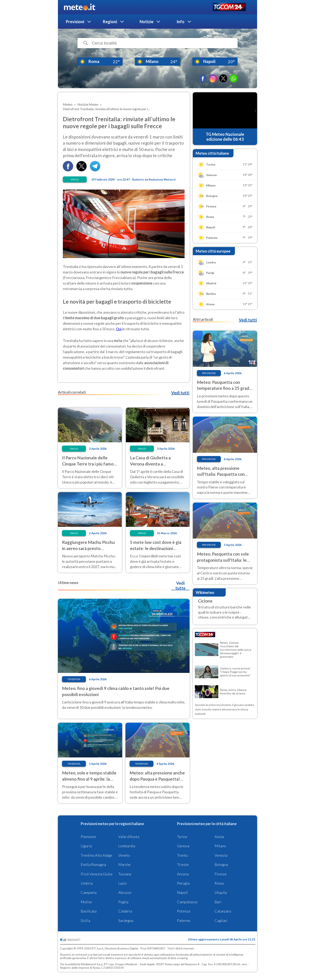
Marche (124, 865)
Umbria (87, 883)
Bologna (221, 865)
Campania (89, 892)
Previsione (209, 373)
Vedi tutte (180, 585)
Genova (183, 846)
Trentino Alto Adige (97, 855)
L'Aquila (221, 892)
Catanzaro (223, 911)
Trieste (183, 865)
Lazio (122, 883)
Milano (220, 846)
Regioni (110, 22)
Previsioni (75, 22)
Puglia (123, 902)
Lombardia (127, 846)
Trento (182, 855)
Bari (218, 902)
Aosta (219, 837)
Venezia (221, 855)
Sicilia (85, 921)
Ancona (183, 874)
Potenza (184, 911)
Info (180, 22)
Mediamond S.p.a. (92, 964)
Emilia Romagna (93, 865)
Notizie (147, 22)
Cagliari (221, 921)
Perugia (183, 883)
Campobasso (187, 902)
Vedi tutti (180, 393)
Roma (219, 883)
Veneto (124, 855)
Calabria (125, 911)
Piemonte (88, 837)
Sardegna (126, 921)
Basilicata (89, 911)
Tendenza (74, 679)
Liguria (86, 846)
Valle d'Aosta (129, 837)
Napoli (182, 892)
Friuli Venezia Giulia (97, 874)
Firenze (221, 874)
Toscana (125, 874)
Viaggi (75, 179)
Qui (119, 329)
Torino (182, 837)
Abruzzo (125, 892)
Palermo (184, 921)
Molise (86, 902)
